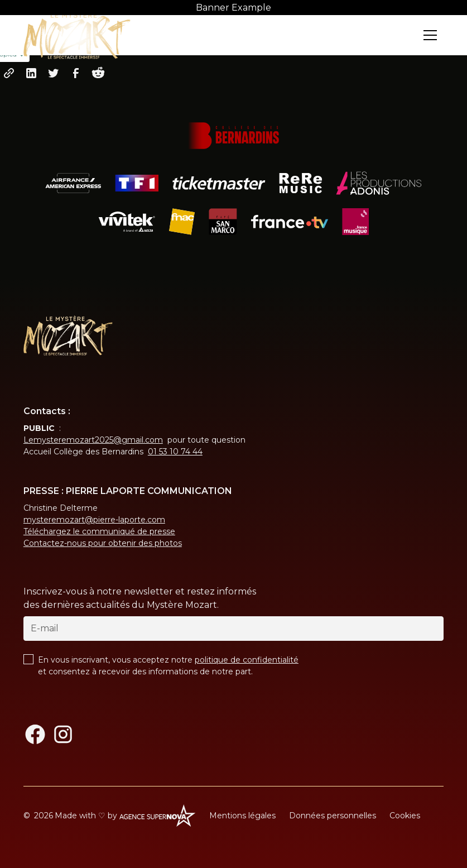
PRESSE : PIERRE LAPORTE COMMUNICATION (128, 491)
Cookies (405, 816)
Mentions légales (242, 816)
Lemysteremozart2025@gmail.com (93, 440)
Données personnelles (333, 816)
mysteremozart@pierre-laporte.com (94, 520)
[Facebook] (35, 734)
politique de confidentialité (247, 660)
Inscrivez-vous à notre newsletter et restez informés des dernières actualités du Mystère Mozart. (140, 598)
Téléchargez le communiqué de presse (99, 531)
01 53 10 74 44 (175, 452)
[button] (430, 35)
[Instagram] (63, 734)
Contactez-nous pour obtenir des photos (103, 543)
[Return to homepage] (77, 35)
